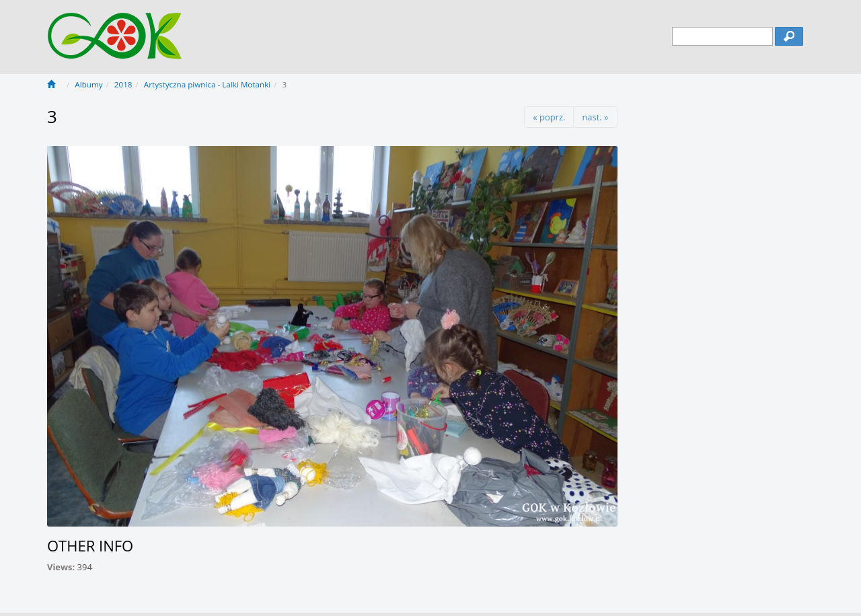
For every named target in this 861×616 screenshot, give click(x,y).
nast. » (595, 117)
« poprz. (549, 117)
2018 (123, 84)
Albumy (88, 84)
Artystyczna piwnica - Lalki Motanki (207, 84)
